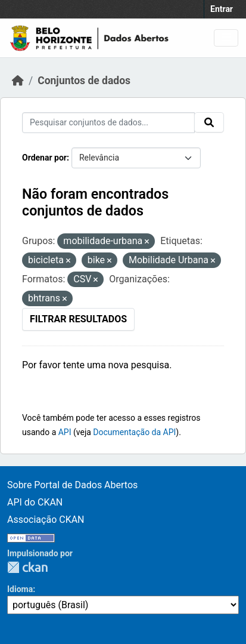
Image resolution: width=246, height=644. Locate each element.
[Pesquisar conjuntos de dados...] (108, 123)
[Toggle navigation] (226, 38)
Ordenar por (44, 158)
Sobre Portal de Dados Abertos (72, 485)
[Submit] (209, 122)
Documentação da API (134, 432)
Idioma (20, 589)
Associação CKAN (46, 520)
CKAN (27, 567)
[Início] (18, 81)
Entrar (222, 9)
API (65, 432)
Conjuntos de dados (84, 81)
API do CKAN (35, 502)
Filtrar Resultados (78, 319)
